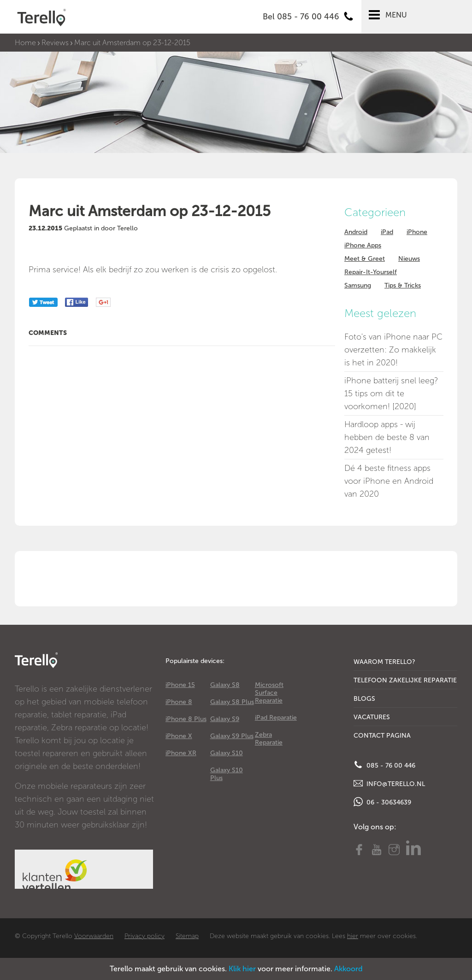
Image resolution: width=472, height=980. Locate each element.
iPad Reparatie (276, 718)
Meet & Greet (365, 259)
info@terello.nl (389, 783)
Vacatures (372, 717)
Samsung (358, 285)
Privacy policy (145, 936)
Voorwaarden (94, 936)
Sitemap (187, 936)
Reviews (55, 43)
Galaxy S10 (227, 753)
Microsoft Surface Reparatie (269, 693)
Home (25, 43)
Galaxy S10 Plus (227, 774)
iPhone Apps (363, 245)
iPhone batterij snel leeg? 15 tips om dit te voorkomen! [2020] (391, 393)
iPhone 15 (180, 685)
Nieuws (409, 259)
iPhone (417, 232)
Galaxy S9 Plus (232, 736)
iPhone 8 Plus (186, 719)
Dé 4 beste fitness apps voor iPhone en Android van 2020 (389, 481)
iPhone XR (181, 753)
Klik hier (242, 969)
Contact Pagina (382, 736)
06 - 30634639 (382, 802)
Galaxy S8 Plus (232, 702)
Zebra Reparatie (269, 739)
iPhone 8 (179, 702)
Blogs (364, 699)
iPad (387, 232)
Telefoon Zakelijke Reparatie (405, 680)
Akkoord (348, 969)
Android (356, 232)
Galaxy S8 (225, 685)
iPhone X (179, 736)
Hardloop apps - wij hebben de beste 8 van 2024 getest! (387, 437)
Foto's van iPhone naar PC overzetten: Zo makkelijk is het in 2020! (393, 350)
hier (353, 936)
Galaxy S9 (225, 719)
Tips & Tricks (403, 285)
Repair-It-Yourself (371, 272)
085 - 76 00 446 (384, 765)
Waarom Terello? (384, 662)
